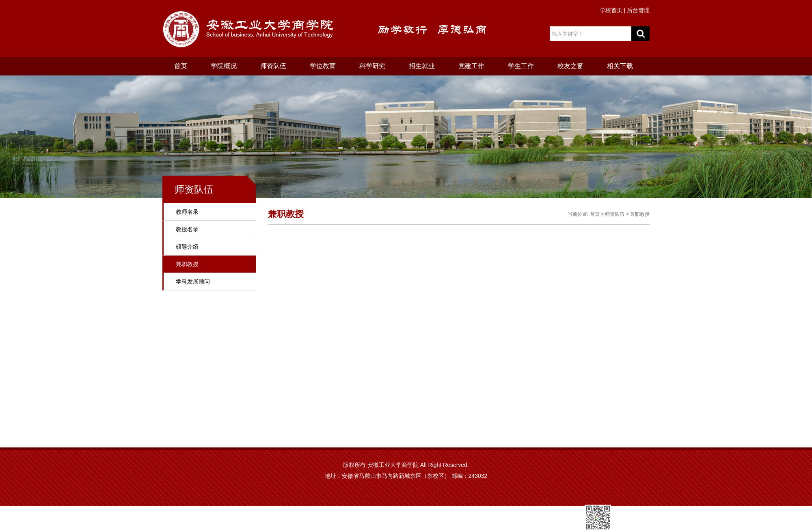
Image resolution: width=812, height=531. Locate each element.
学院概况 (224, 66)
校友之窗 (570, 66)
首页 (181, 66)
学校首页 (611, 10)
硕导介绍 (187, 247)
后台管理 (638, 10)
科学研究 (372, 66)
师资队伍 (273, 66)
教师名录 (187, 212)
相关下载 (620, 66)
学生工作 (521, 66)
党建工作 (471, 66)
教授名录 (187, 229)
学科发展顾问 (193, 282)
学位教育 (323, 66)
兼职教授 (187, 264)
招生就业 (422, 66)
